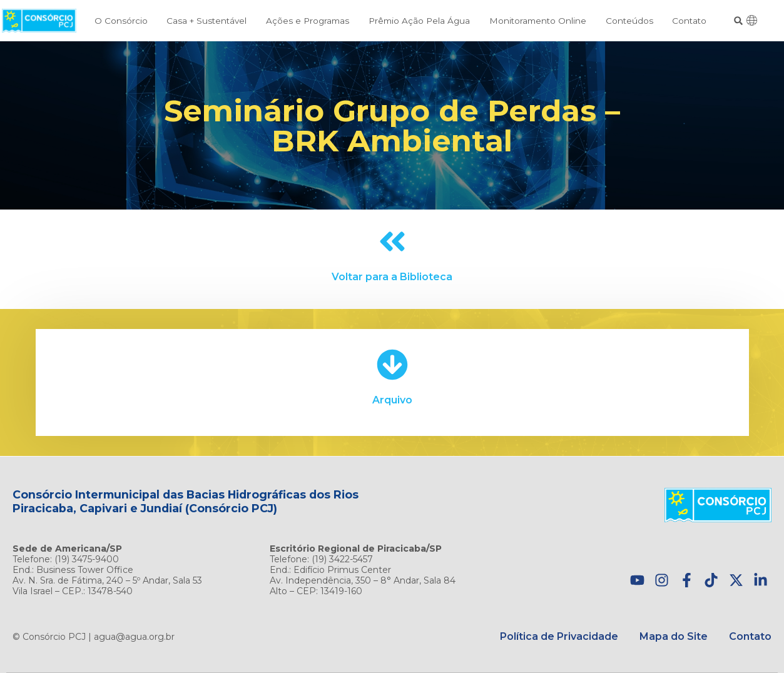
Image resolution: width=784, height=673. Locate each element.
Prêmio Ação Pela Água (419, 21)
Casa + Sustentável (206, 21)
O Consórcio (121, 21)
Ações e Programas (308, 21)
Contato (689, 21)
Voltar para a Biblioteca (392, 277)
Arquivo (392, 400)
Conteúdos (629, 21)
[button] (739, 21)
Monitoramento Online (538, 21)
